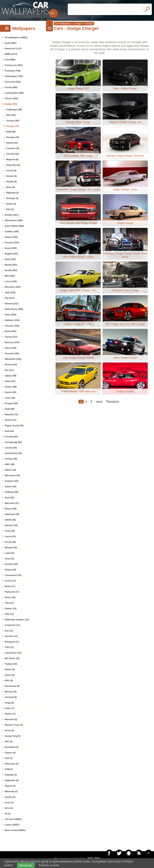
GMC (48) (10, 464)
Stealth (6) (11, 182)
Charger (89, 24)
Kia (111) (9, 370)
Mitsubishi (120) (13, 359)
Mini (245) (10, 276)
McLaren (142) (12, 342)
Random (113, 402)
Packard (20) (11, 564)
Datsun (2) (10, 786)
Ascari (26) (10, 542)
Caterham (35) (12, 514)
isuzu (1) (9, 802)
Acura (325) (11, 248)
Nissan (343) (11, 237)
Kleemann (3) (12, 764)
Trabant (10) (11, 664)
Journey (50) (13, 121)
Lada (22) (10, 553)
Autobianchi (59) (13, 453)
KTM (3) (9, 769)
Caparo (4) (10, 753)
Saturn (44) (10, 470)
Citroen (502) (11, 98)
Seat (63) (9, 431)
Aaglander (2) (12, 780)
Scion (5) (9, 730)
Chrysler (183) (12, 326)
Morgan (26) (11, 547)
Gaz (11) (9, 631)
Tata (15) (9, 603)
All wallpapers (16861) (16, 37)
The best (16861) (13, 819)
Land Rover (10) (13, 653)
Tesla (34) (10, 531)
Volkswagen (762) (14, 76)
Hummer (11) (11, 636)
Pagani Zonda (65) (14, 425)
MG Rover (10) (12, 658)
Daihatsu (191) (12, 320)
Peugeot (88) (11, 403)
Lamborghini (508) (14, 93)
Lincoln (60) (11, 448)
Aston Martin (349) (14, 226)
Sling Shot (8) (13, 165)
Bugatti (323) (11, 254)
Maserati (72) (11, 414)
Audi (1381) (11, 43)
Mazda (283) (11, 265)
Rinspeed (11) (12, 642)
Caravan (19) (13, 148)
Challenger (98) (14, 109)
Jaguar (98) (11, 376)
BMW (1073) (11, 54)
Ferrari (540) (11, 87)
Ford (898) (10, 60)
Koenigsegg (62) (13, 442)
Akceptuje (26, 865)
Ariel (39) (9, 498)
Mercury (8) (11, 692)
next (99, 402)
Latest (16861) (12, 825)
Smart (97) (10, 381)
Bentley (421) (11, 215)
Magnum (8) (12, 159)
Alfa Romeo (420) (14, 220)
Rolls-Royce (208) (14, 309)
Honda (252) (11, 270)
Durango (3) (12, 198)
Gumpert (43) (11, 481)
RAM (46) (11, 132)
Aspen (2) (11, 204)
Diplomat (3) (12, 193)
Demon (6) (11, 176)
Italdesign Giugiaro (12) (17, 620)
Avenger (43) (13, 137)
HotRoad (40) (11, 492)
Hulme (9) (10, 669)
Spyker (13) (11, 608)
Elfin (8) (9, 681)
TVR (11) (9, 647)
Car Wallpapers (63, 24)
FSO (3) (9, 758)
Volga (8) (9, 703)
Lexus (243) (11, 281)
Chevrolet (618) (13, 82)
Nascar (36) (11, 509)
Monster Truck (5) (14, 725)
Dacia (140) (11, 348)
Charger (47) (13, 126)
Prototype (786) (13, 71)
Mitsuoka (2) (11, 791)
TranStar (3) (11, 775)
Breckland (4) (12, 747)
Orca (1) (9, 808)
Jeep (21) (10, 559)
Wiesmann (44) (12, 475)
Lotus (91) (10, 398)
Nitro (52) (11, 115)
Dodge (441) (11, 104)
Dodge (78, 24)
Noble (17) (10, 586)
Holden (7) (10, 714)
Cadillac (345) (12, 231)
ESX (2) (10, 209)
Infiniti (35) (10, 520)
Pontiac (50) (11, 459)
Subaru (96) (11, 387)
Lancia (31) (10, 536)
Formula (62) (11, 437)
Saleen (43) (11, 486)
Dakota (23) (12, 143)
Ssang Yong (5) (13, 736)
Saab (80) (10, 409)
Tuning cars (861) (14, 65)
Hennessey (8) (12, 686)
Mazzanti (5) (11, 719)
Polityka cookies (49, 865)
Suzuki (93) (11, 392)
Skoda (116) (11, 365)
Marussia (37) (12, 503)
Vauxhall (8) (11, 697)
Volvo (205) (11, 315)
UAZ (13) (9, 614)
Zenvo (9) (10, 675)
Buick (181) (11, 331)
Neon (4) (11, 187)
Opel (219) (10, 292)
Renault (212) (12, 304)
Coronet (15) (13, 154)
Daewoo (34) (11, 525)
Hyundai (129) (12, 353)
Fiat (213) (10, 298)
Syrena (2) (10, 797)
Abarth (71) (11, 420)
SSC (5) (9, 741)
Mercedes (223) (13, 287)
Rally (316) (10, 259)
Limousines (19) (13, 575)
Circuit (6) (11, 170)
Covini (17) (10, 581)
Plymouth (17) (12, 592)
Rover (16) (10, 597)
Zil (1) (8, 814)
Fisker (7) (10, 708)
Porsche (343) (12, 243)
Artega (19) (10, 570)
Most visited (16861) (15, 830)
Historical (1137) (13, 49)
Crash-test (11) (12, 625)
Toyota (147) (11, 337)
